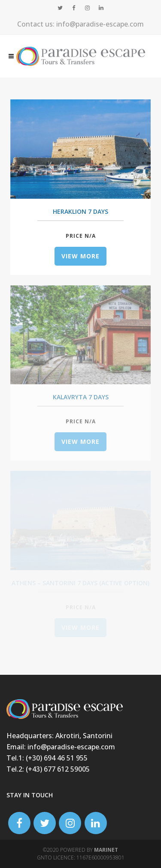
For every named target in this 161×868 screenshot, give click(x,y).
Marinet (106, 850)
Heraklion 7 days (80, 211)
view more (80, 256)
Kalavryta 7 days (81, 397)
